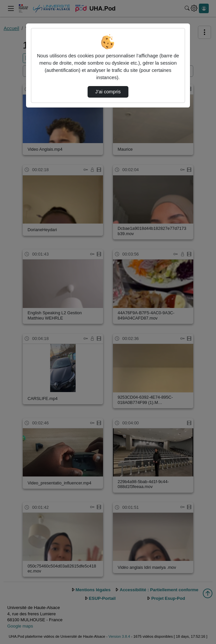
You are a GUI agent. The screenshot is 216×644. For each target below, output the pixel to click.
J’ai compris (108, 92)
